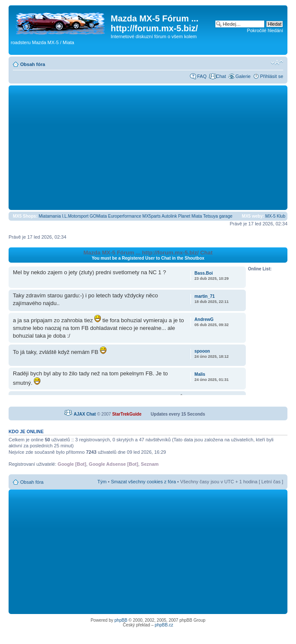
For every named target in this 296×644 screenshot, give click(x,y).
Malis (200, 374)
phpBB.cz (164, 625)
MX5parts (152, 216)
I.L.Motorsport (76, 216)
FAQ (202, 76)
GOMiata (98, 216)
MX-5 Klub (275, 216)
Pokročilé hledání (265, 30)
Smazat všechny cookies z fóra (143, 482)
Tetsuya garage (217, 216)
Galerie (243, 76)
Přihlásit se (272, 76)
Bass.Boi (204, 273)
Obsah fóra (33, 64)
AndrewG (204, 319)
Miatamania (50, 216)
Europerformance (125, 216)
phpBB (121, 620)
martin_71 (204, 296)
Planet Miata (190, 216)
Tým (102, 482)
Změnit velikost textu (277, 63)
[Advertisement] (148, 147)
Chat (221, 76)
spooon (202, 351)
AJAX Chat (85, 414)
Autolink (169, 216)
